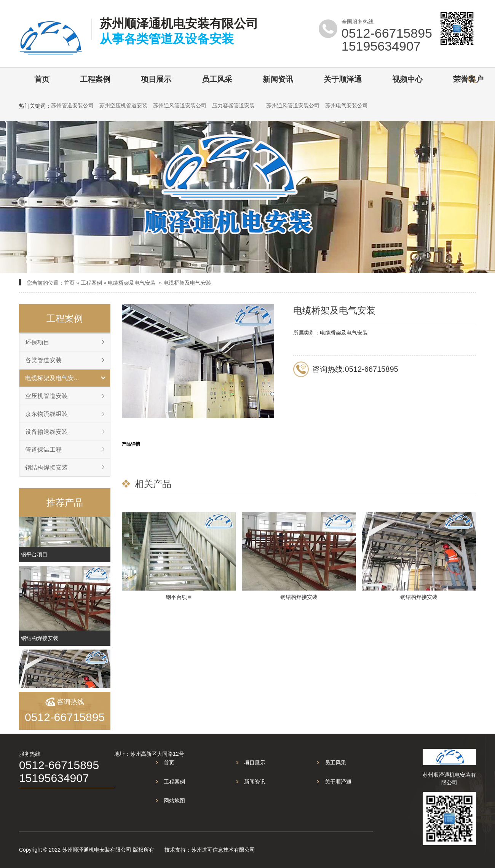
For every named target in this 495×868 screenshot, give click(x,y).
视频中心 (407, 79)
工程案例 (95, 79)
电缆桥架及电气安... (52, 378)
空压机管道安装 (46, 396)
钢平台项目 (34, 559)
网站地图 (174, 801)
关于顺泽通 (343, 79)
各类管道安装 (43, 360)
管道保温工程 (43, 450)
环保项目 (37, 342)
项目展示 (156, 79)
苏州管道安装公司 (72, 105)
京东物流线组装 (46, 414)
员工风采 (217, 79)
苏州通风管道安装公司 (180, 105)
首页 (42, 79)
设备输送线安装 (46, 432)
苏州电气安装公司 (346, 105)
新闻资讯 (278, 79)
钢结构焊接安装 (46, 467)
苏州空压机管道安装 (123, 105)
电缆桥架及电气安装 (132, 283)
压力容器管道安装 (233, 105)
